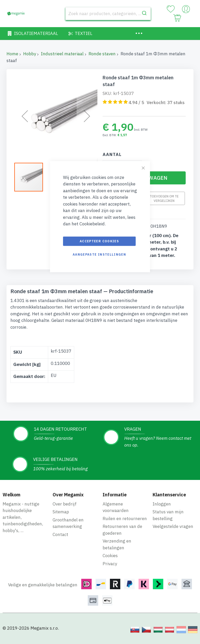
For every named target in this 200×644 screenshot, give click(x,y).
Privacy (110, 564)
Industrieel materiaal (62, 54)
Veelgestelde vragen (173, 526)
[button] (31, 177)
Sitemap (61, 512)
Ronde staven (102, 54)
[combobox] (108, 14)
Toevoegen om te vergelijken (164, 198)
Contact (60, 534)
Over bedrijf (65, 504)
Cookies (110, 556)
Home (12, 54)
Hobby (30, 54)
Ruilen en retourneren (125, 519)
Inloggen (162, 504)
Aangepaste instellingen (99, 254)
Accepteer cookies (99, 241)
